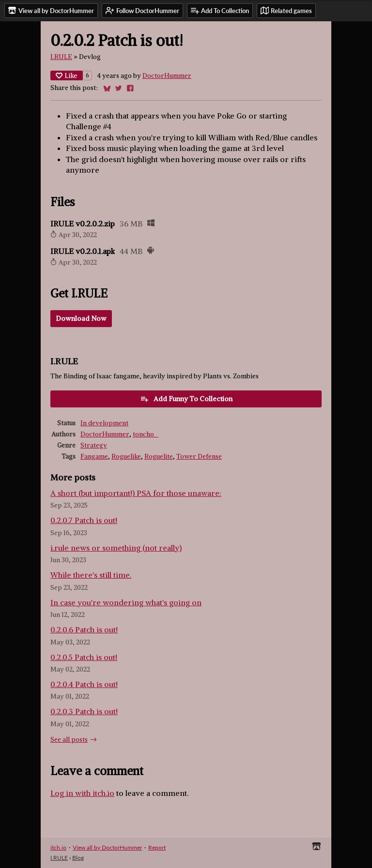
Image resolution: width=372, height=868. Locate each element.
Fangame (94, 456)
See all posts (69, 740)
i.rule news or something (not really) (116, 548)
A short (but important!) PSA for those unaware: (136, 493)
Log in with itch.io (82, 793)
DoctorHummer (167, 76)
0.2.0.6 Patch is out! (84, 629)
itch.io (58, 847)
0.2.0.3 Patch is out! (84, 711)
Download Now (81, 318)
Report (157, 847)
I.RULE (61, 57)
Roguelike (126, 456)
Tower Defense (199, 456)
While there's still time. (91, 575)
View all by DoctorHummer (107, 847)
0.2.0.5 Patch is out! (84, 657)
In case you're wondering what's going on (126, 602)
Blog (78, 858)
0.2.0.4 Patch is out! (84, 684)
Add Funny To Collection (186, 399)
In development (104, 423)
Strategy (94, 445)
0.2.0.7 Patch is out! (84, 520)
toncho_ (146, 434)
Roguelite (159, 456)
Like (67, 75)
